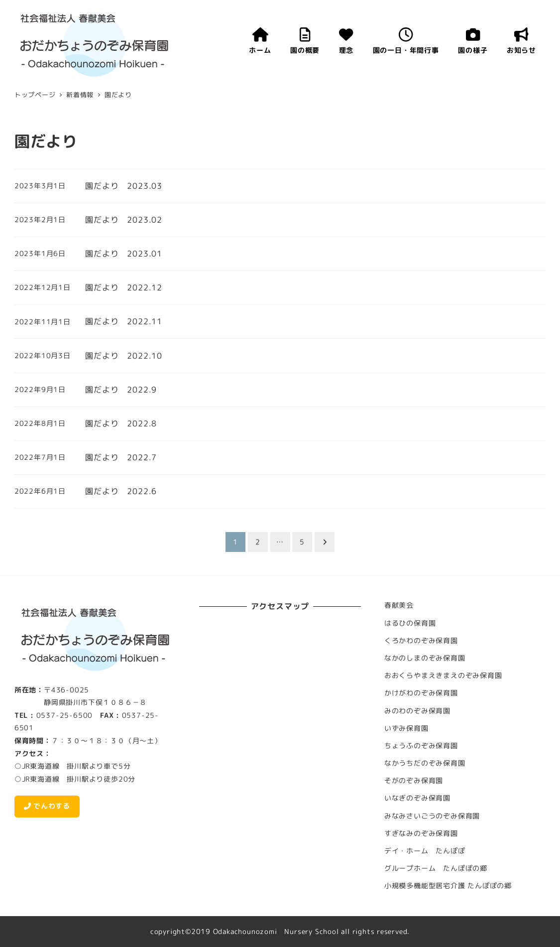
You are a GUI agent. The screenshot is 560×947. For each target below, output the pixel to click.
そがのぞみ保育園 (414, 781)
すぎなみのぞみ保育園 (421, 833)
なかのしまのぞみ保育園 (425, 658)
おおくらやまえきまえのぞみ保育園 (443, 676)
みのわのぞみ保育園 (417, 711)
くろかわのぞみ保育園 (421, 641)
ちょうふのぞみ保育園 (421, 746)
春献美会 (399, 605)
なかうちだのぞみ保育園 (425, 763)
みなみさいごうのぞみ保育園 (432, 816)
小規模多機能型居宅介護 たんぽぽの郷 (448, 886)
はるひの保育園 (410, 623)
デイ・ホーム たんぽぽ (425, 851)
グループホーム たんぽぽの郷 (436, 868)
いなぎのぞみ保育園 (417, 798)
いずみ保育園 (406, 728)
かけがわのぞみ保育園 (421, 693)
